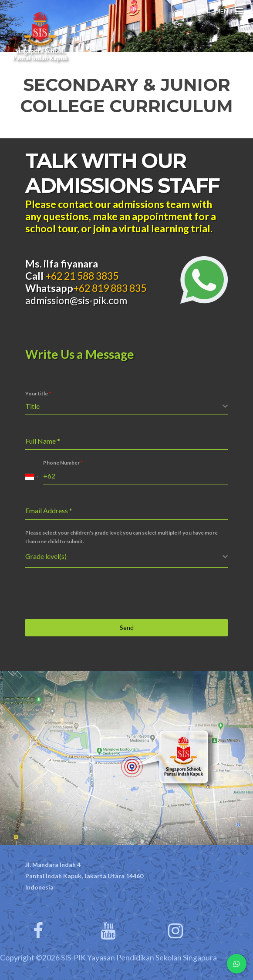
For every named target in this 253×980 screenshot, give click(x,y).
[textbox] (124, 406)
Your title (38, 393)
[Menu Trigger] (229, 10)
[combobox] (126, 406)
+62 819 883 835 (110, 288)
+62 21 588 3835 (81, 276)
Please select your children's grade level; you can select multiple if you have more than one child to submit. (121, 537)
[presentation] (91, 593)
